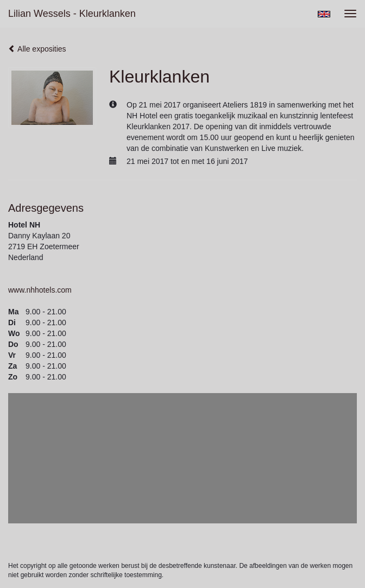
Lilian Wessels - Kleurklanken (72, 14)
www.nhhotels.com (40, 290)
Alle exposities (37, 49)
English (324, 14)
